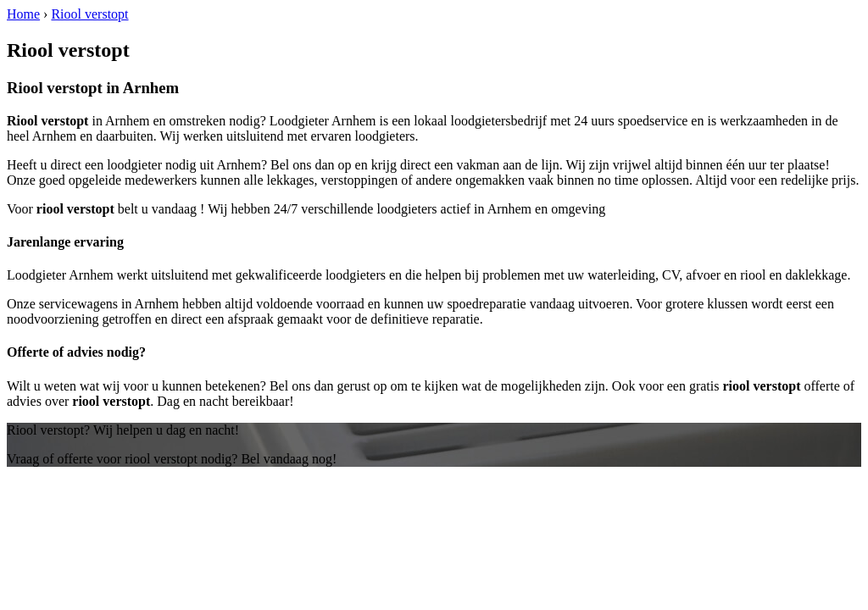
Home (23, 14)
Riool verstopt (89, 14)
